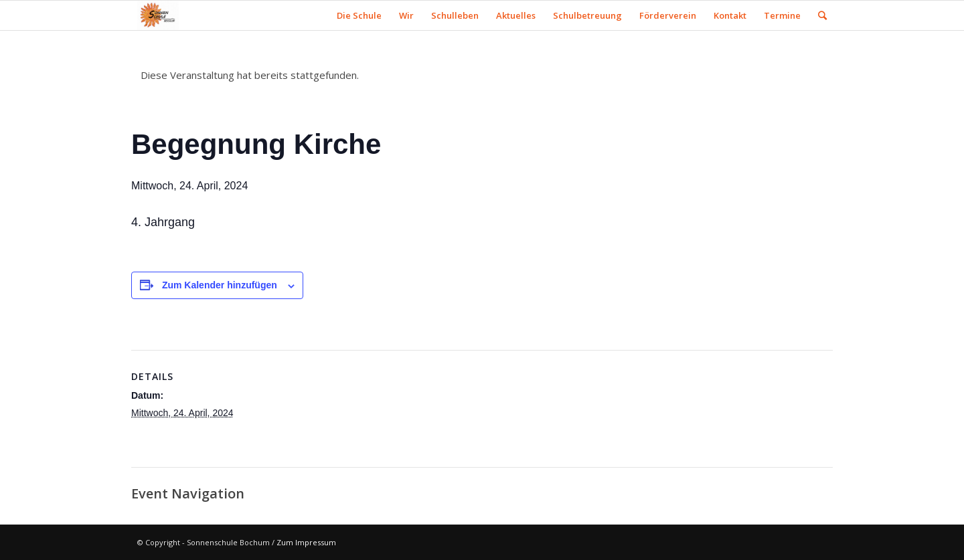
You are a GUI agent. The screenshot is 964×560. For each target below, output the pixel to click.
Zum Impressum (306, 542)
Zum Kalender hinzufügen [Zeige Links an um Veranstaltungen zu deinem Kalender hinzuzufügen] (220, 285)
